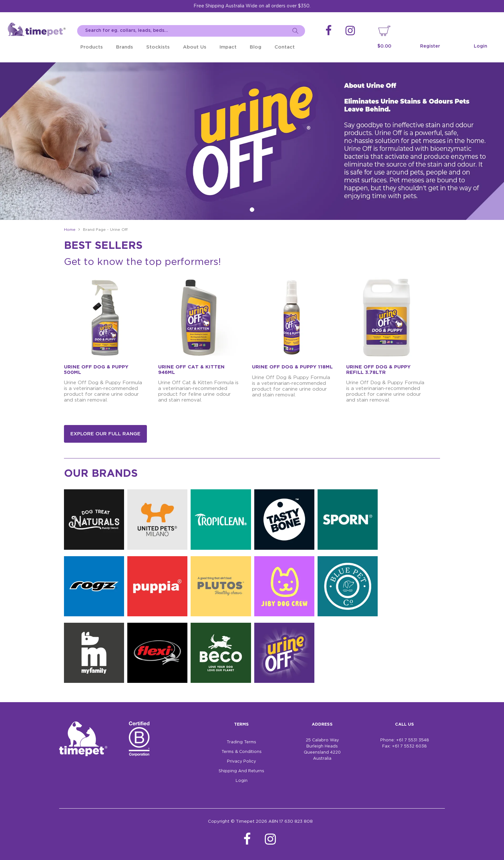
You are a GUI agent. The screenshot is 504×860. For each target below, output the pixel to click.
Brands (125, 47)
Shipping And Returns (241, 771)
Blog (256, 47)
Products (92, 47)
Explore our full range (105, 434)
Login (481, 46)
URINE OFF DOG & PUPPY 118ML (292, 367)
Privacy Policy (241, 761)
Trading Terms (241, 742)
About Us (195, 47)
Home (70, 230)
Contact (285, 47)
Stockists (158, 47)
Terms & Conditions (242, 752)
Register (430, 46)
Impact (228, 47)
